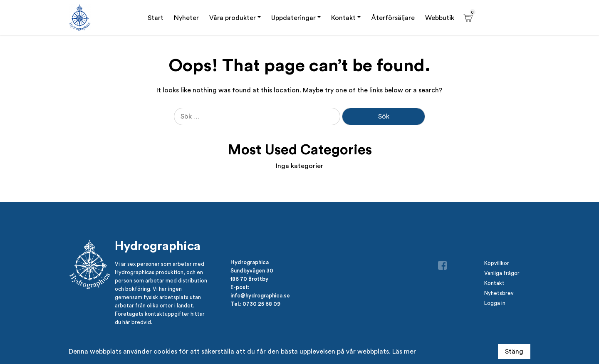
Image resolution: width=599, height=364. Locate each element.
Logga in (495, 303)
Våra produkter (233, 18)
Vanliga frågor (502, 273)
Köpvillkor (497, 263)
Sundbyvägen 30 (252, 270)
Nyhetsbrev (499, 293)
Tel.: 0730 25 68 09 (255, 304)
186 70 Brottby (249, 279)
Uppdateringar (293, 18)
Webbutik (440, 18)
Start (156, 18)
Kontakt (343, 18)
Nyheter (186, 18)
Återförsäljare (393, 18)
